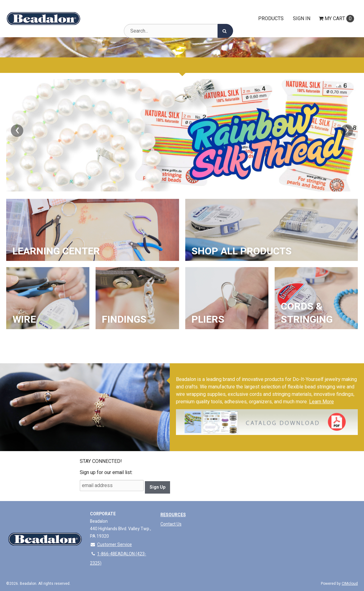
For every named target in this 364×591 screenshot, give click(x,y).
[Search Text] (178, 31)
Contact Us (171, 524)
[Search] (225, 31)
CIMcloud (350, 584)
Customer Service (111, 545)
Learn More (321, 402)
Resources (173, 515)
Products (271, 19)
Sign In (302, 19)
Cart (336, 19)
